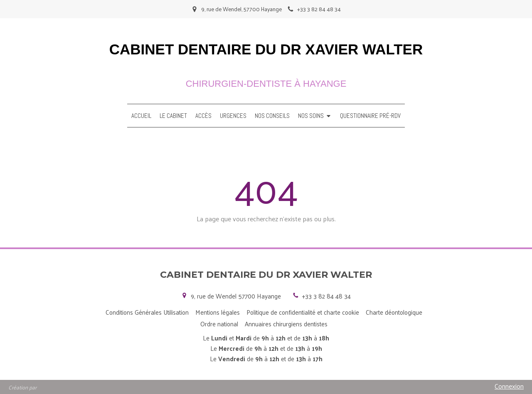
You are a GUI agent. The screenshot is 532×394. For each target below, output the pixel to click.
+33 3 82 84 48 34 (326, 296)
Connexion (509, 386)
